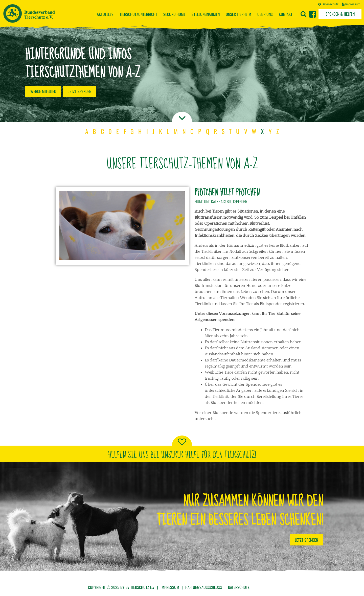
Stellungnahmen (206, 14)
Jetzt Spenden (306, 540)
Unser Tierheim (238, 14)
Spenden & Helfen (340, 14)
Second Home (174, 14)
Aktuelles (105, 14)
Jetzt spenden (80, 91)
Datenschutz (328, 4)
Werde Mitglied (43, 91)
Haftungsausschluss (204, 587)
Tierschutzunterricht (138, 14)
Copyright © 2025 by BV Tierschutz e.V (121, 587)
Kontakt (286, 14)
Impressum (351, 4)
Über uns (265, 14)
